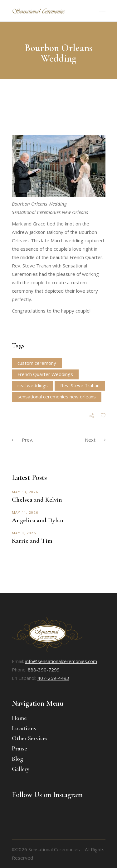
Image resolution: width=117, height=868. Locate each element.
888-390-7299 (44, 670)
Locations (24, 728)
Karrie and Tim (32, 541)
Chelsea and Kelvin (37, 500)
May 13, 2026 (25, 492)
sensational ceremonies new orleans (57, 397)
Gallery (21, 769)
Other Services (30, 738)
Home (19, 718)
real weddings (33, 385)
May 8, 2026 (24, 533)
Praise (19, 748)
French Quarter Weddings (45, 374)
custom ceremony (37, 363)
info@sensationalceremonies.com (61, 661)
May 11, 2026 (25, 512)
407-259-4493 (53, 678)
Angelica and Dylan (38, 520)
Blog (17, 759)
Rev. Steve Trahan (80, 385)
